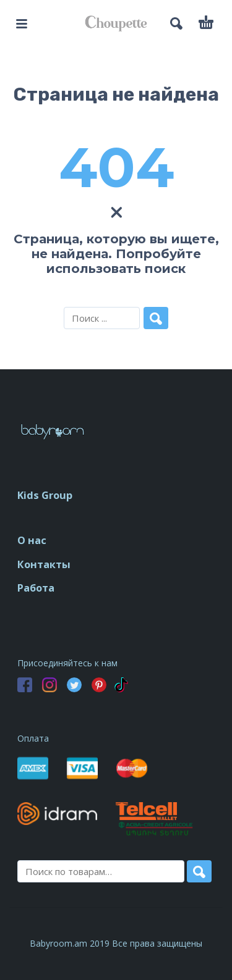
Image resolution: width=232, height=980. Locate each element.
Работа (36, 588)
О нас (32, 540)
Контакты (44, 564)
